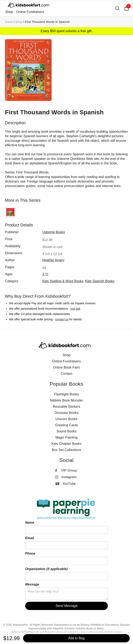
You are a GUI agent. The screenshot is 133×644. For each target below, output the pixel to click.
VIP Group (69, 470)
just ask (75, 309)
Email (30, 538)
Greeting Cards (66, 425)
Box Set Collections (67, 450)
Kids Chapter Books (66, 444)
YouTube (69, 484)
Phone (30, 553)
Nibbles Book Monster (67, 400)
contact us (62, 319)
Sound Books (66, 431)
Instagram (69, 477)
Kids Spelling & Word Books (63, 281)
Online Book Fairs (67, 367)
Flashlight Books (67, 394)
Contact (67, 374)
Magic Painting (66, 437)
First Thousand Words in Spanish (47, 22)
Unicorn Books (67, 419)
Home (9, 22)
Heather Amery (53, 260)
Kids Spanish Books (100, 281)
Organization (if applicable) (46, 569)
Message (32, 584)
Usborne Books (54, 232)
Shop (9, 12)
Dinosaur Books (66, 413)
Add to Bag (76, 638)
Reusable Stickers (66, 407)
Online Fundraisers (30, 12)
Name (30, 523)
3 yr (45, 274)
